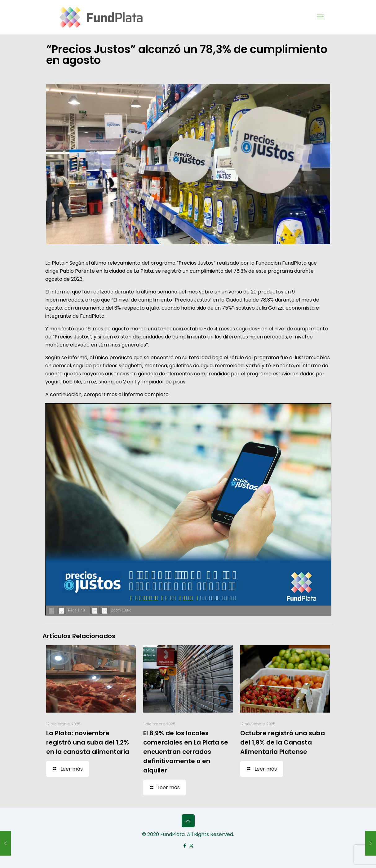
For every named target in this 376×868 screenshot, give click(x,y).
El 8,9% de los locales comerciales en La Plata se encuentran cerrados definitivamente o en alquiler (186, 752)
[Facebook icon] (185, 846)
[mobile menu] (320, 17)
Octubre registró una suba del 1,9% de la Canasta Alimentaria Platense (283, 742)
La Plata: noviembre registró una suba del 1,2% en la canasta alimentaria (88, 742)
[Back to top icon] (188, 821)
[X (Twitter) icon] (191, 846)
